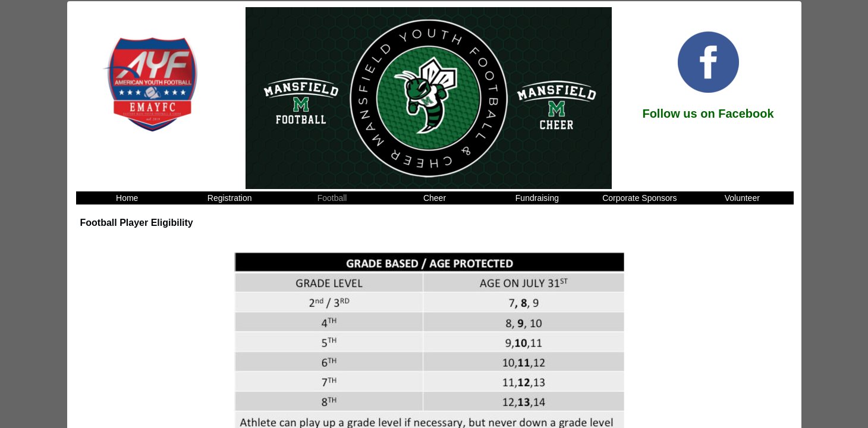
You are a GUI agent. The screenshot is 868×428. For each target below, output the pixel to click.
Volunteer (742, 198)
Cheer (435, 198)
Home (127, 198)
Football (332, 198)
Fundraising (537, 198)
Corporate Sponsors (639, 198)
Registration (230, 198)
